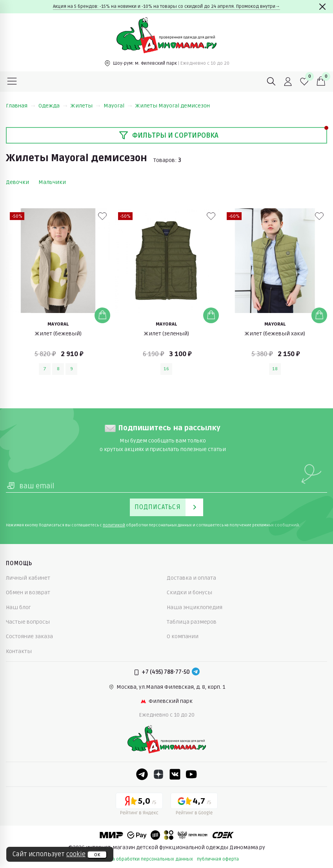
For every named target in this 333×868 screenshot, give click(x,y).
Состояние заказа (29, 636)
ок (97, 855)
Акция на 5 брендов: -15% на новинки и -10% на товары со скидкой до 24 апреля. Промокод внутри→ (166, 6)
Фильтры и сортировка (169, 135)
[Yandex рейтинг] (139, 805)
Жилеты (86, 106)
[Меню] (12, 82)
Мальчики (52, 182)
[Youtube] (191, 774)
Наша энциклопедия (195, 607)
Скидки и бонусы (189, 592)
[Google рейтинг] (194, 805)
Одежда (53, 106)
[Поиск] (271, 82)
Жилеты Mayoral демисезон (173, 106)
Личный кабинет (28, 578)
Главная (21, 106)
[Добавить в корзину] (102, 315)
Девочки (17, 182)
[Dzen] (158, 774)
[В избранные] (102, 216)
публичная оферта (218, 859)
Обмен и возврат (28, 592)
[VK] (175, 774)
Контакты (19, 651)
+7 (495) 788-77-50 (166, 672)
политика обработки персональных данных (144, 859)
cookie (76, 854)
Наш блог (18, 607)
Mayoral (118, 106)
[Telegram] (196, 672)
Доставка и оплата (191, 578)
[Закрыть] (322, 7)
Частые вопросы (28, 622)
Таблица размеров (192, 622)
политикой (114, 525)
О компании (183, 636)
